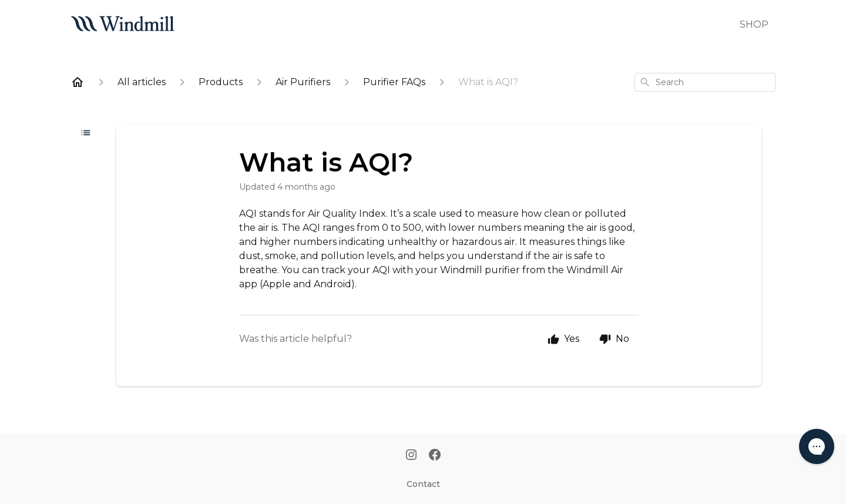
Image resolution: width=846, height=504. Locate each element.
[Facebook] (435, 456)
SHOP (754, 24)
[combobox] (705, 82)
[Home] (78, 82)
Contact (423, 484)
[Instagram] (411, 456)
